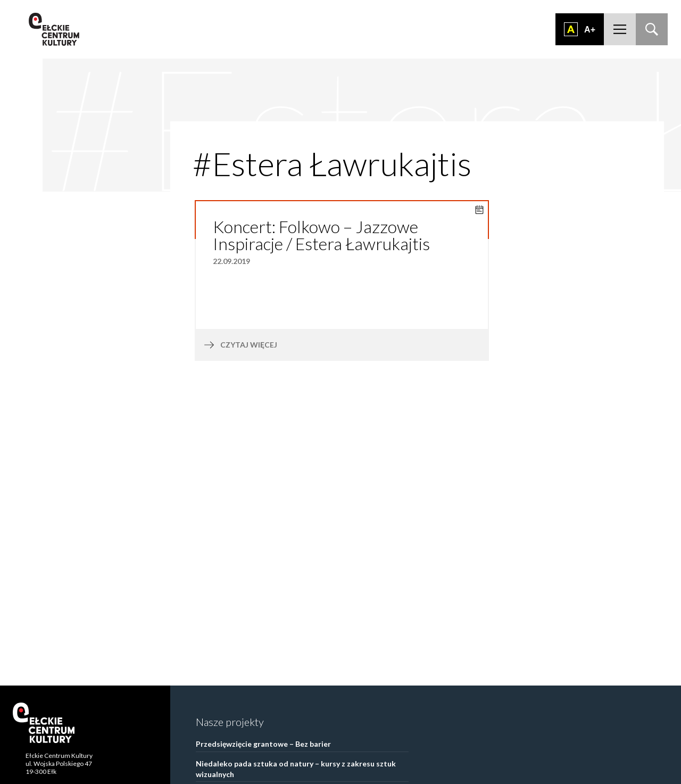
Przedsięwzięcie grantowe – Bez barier (263, 744)
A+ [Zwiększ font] (590, 30)
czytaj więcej (275, 345)
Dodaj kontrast (571, 29)
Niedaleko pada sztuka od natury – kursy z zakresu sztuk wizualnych (296, 769)
